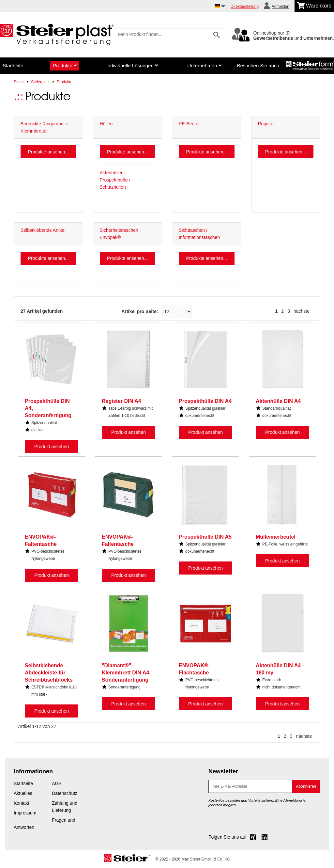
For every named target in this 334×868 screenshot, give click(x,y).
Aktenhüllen (112, 173)
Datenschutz (65, 793)
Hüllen (106, 124)
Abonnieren (306, 786)
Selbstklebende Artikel (43, 230)
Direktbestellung (245, 7)
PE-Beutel (189, 124)
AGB (57, 783)
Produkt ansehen (52, 447)
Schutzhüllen (113, 187)
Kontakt (21, 803)
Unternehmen (204, 65)
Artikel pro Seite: (140, 311)
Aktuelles (23, 793)
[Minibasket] (314, 6)
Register (266, 124)
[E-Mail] (250, 786)
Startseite (13, 65)
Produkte (65, 65)
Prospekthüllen (115, 180)
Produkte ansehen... (48, 152)
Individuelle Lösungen (132, 65)
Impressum (25, 813)
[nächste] (304, 311)
